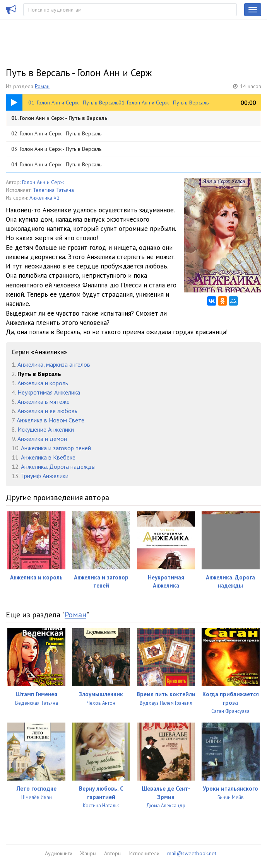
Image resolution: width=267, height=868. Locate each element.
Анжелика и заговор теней (56, 448)
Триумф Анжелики (45, 476)
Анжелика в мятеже (44, 402)
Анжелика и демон (42, 439)
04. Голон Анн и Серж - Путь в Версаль (56, 164)
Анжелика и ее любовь (47, 411)
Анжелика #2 (45, 198)
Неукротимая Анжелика (49, 392)
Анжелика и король (43, 383)
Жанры (88, 853)
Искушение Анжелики (46, 429)
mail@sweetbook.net (192, 853)
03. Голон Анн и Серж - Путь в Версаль (56, 149)
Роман (42, 86)
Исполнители (144, 853)
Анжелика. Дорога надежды (58, 466)
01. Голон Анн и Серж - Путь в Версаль (59, 118)
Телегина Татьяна (53, 190)
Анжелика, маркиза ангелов (54, 364)
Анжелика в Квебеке (48, 457)
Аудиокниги (59, 853)
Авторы (113, 853)
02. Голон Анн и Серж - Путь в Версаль (56, 133)
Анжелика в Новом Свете (50, 420)
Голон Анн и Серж (43, 182)
